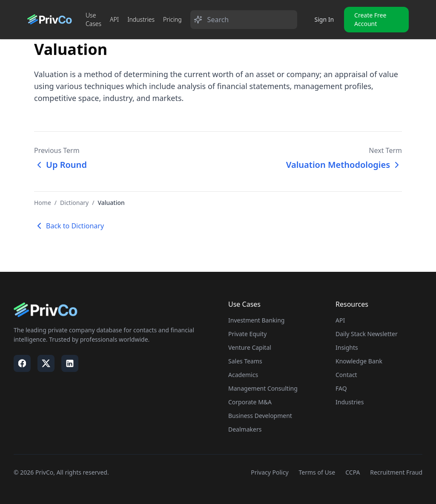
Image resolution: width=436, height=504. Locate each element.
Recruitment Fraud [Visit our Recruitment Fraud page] (396, 472)
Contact (346, 375)
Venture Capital (250, 347)
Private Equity (247, 334)
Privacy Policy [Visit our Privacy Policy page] (270, 472)
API (114, 19)
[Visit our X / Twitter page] (46, 363)
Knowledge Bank (359, 361)
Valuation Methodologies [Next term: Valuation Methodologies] (344, 165)
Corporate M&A (250, 402)
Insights (347, 347)
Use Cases (93, 19)
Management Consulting (263, 388)
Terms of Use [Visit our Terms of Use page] (317, 472)
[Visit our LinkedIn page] (70, 363)
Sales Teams (245, 361)
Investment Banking (256, 320)
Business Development (260, 416)
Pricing (172, 19)
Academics (243, 375)
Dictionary (74, 203)
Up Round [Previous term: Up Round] (60, 165)
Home (43, 203)
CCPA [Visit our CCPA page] (353, 472)
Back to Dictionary (69, 226)
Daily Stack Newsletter (367, 334)
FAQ (341, 388)
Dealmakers (245, 429)
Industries (141, 19)
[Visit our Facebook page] (22, 363)
